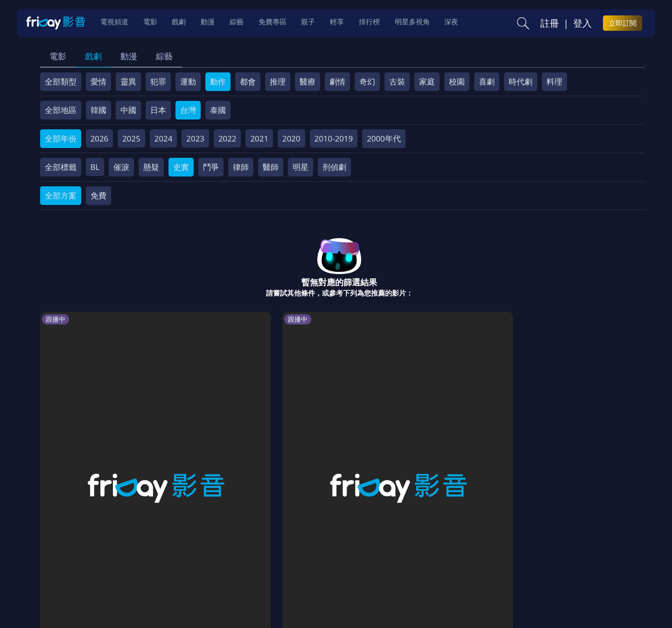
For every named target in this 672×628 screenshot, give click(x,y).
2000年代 (384, 138)
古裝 (397, 81)
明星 (301, 167)
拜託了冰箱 (64, 430)
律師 (241, 167)
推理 (278, 81)
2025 (131, 138)
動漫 (129, 56)
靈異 (128, 81)
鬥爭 (211, 167)
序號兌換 (104, 561)
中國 (128, 110)
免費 (98, 195)
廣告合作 (464, 561)
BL (95, 167)
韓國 (98, 110)
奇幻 (367, 81)
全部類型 (61, 81)
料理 (554, 81)
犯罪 (158, 81)
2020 (291, 138)
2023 (195, 138)
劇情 (337, 81)
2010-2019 (334, 138)
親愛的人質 (491, 430)
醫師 (271, 167)
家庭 (427, 81)
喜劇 (487, 81)
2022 (227, 138)
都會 (248, 81)
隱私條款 (284, 561)
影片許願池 (419, 561)
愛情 (98, 81)
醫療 (308, 81)
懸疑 (151, 167)
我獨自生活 (320, 430)
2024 (164, 138)
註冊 (550, 24)
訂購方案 (545, 561)
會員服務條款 (235, 561)
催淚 (121, 167)
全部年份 (61, 138)
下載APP (505, 561)
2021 (259, 138)
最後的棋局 (234, 430)
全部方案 (61, 195)
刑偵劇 (334, 167)
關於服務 (63, 561)
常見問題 (186, 561)
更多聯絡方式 (573, 597)
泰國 (218, 110)
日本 (158, 110)
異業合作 (374, 561)
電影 (58, 56)
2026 (100, 138)
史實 (181, 167)
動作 (218, 81)
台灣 (188, 110)
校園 (457, 81)
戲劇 (93, 56)
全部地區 (61, 110)
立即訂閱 (623, 24)
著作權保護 (329, 561)
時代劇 (521, 81)
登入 (582, 24)
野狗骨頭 (402, 430)
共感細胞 (145, 430)
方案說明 (145, 561)
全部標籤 (61, 167)
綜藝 (164, 56)
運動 (188, 81)
